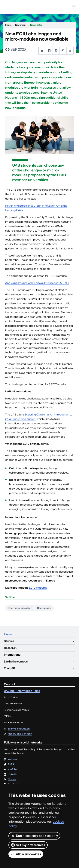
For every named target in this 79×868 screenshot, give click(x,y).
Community (44, 608)
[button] (42, 51)
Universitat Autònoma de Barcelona (20, 7)
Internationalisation (20, 608)
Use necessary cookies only (34, 836)
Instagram (13, 759)
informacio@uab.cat (19, 729)
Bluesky (12, 779)
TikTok (11, 764)
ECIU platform (38, 588)
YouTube (12, 769)
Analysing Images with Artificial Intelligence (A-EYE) (37, 283)
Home (8, 634)
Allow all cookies (26, 854)
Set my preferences (28, 845)
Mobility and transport (20, 734)
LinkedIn (12, 774)
